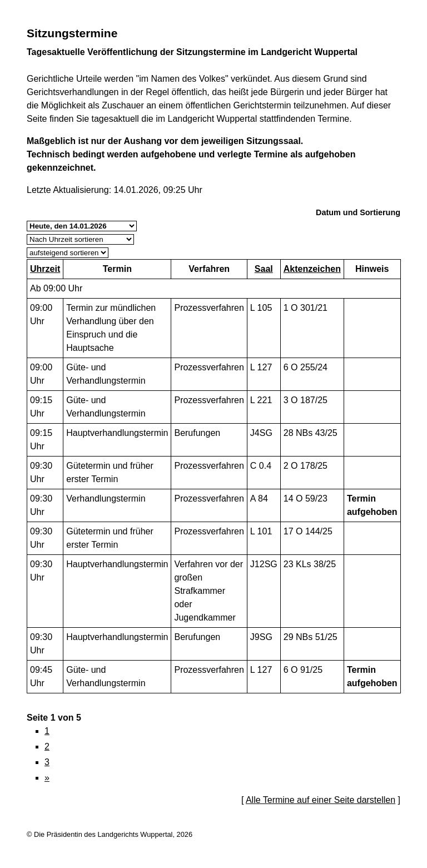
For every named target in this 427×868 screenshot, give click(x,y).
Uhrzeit (45, 269)
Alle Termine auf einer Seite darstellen (321, 800)
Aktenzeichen (312, 269)
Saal (264, 269)
